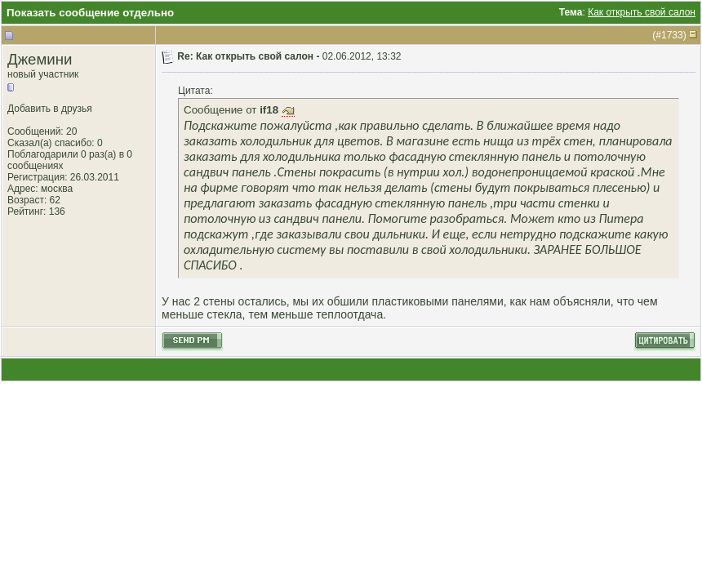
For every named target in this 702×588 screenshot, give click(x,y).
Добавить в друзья (50, 109)
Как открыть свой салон (642, 12)
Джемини (40, 59)
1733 (672, 35)
